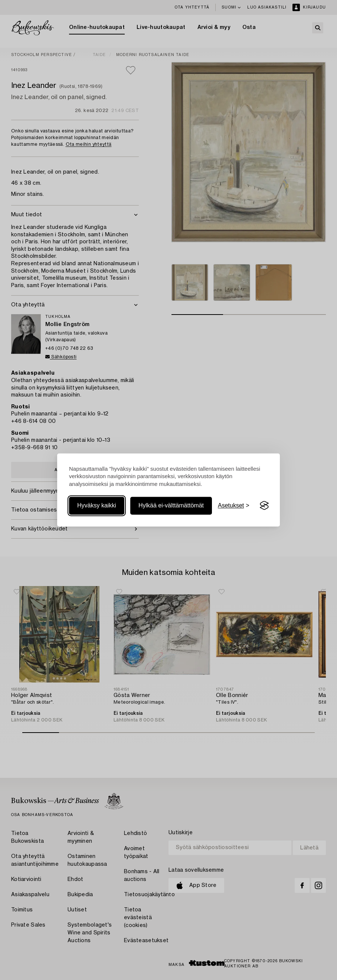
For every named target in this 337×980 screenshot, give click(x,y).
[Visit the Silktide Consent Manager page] (264, 506)
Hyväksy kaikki (97, 505)
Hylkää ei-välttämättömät (171, 505)
